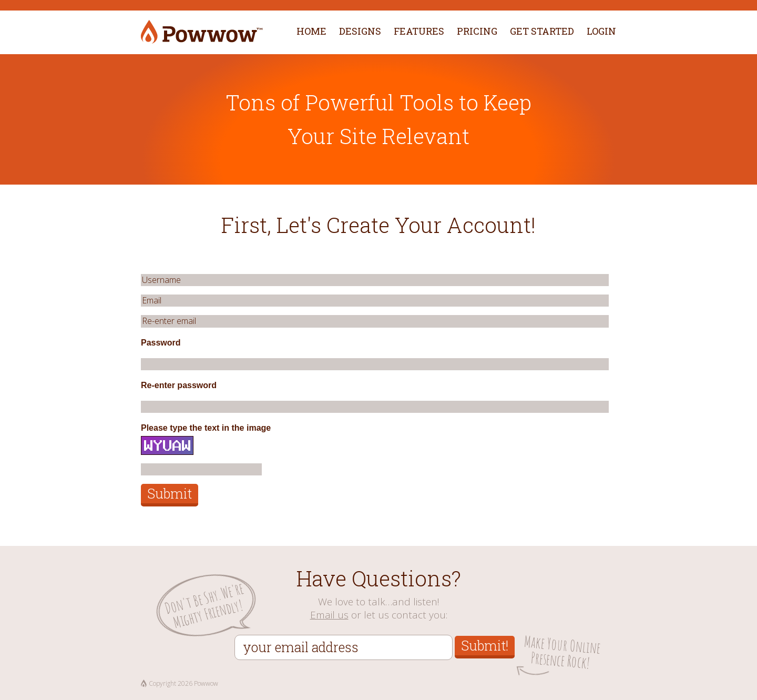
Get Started (542, 31)
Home (311, 31)
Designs (360, 31)
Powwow (202, 32)
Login (601, 31)
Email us (329, 615)
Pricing (477, 31)
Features (419, 31)
